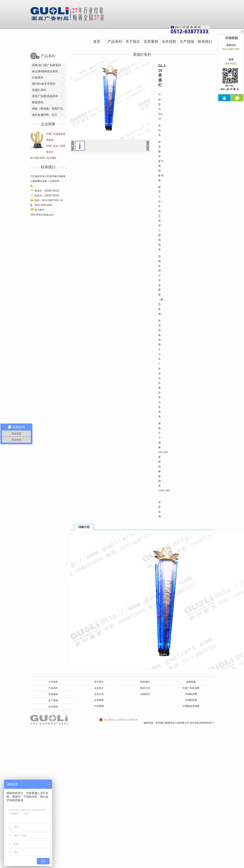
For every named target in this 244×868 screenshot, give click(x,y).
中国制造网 (191, 700)
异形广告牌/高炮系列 (45, 96)
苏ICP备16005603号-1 (202, 723)
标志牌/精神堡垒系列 (45, 71)
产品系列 (115, 42)
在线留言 (145, 694)
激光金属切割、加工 (45, 115)
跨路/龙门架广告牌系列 (46, 65)
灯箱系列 (38, 78)
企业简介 (99, 688)
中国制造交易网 (191, 706)
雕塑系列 (38, 102)
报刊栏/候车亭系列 (44, 84)
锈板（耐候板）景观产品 (47, 109)
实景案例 (151, 42)
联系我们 (205, 42)
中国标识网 (191, 694)
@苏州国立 (231, 64)
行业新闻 (99, 706)
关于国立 (133, 42)
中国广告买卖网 (191, 688)
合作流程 (169, 42)
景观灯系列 (39, 90)
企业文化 (99, 694)
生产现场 (187, 42)
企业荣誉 (99, 700)
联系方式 (145, 688)
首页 (97, 42)
